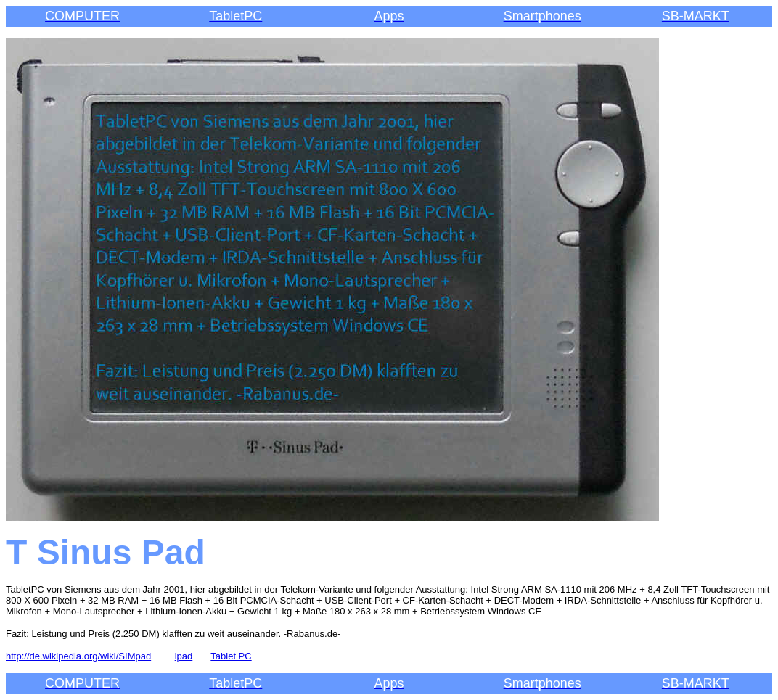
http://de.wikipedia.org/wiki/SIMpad (78, 656)
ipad (184, 656)
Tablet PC (231, 656)
